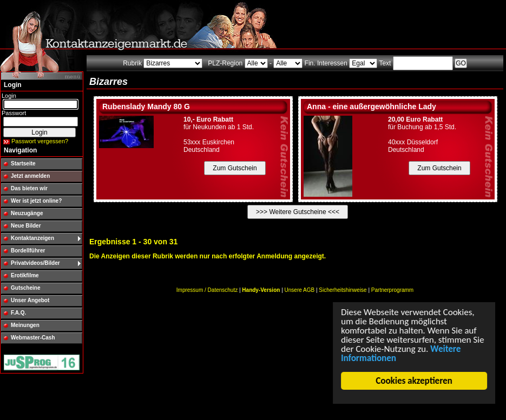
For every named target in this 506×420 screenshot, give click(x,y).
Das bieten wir (29, 188)
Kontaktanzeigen (32, 238)
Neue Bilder (26, 226)
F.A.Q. (18, 313)
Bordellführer (28, 251)
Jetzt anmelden (30, 176)
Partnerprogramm (392, 290)
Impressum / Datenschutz (207, 290)
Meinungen (25, 325)
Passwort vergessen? (40, 141)
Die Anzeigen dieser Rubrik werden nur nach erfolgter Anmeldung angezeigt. (208, 256)
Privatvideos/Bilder (35, 263)
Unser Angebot (30, 300)
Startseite (23, 164)
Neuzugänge (27, 213)
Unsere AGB (300, 290)
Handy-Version (261, 290)
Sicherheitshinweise (343, 290)
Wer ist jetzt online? (36, 201)
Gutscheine (25, 288)
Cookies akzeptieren (414, 381)
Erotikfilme (25, 275)
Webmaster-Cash (33, 338)
